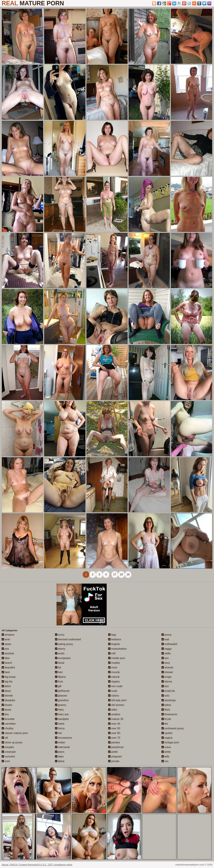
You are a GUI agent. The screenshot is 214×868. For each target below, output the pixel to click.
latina (60, 761)
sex (165, 658)
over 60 (114, 733)
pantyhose (116, 747)
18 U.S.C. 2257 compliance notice (55, 865)
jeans (60, 752)
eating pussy (64, 644)
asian (6, 644)
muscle (114, 672)
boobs (7, 705)
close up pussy (12, 742)
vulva (166, 747)
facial (60, 663)
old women (116, 705)
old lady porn (117, 700)
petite (113, 752)
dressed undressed (68, 639)
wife (165, 756)
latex (59, 756)
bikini (6, 686)
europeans (63, 658)
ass (5, 649)
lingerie (114, 644)
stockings (169, 700)
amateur (8, 635)
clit (5, 738)
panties (114, 742)
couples (8, 747)
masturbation (117, 649)
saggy (167, 649)
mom (113, 667)
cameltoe (9, 724)
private (114, 761)
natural (114, 677)
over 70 (114, 738)
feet (59, 672)
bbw (6, 658)
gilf (58, 686)
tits (165, 724)
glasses (61, 696)
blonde (7, 696)
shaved (167, 667)
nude (113, 691)
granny (61, 705)
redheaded (169, 644)
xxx (165, 761)
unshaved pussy (173, 728)
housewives (64, 738)
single (167, 677)
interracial (62, 747)
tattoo (166, 705)
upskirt (167, 733)
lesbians (115, 639)
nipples (114, 682)
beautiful (8, 667)
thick (166, 710)
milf (112, 653)
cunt (6, 761)
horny (60, 728)
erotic (60, 653)
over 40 (114, 724)
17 (115, 574)
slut (165, 686)
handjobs (62, 719)
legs (112, 635)
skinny (167, 682)
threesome (169, 714)
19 (128, 574)
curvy (60, 635)
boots (7, 710)
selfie (166, 653)
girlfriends (62, 691)
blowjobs (8, 700)
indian (60, 742)
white (166, 752)
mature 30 (116, 719)
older (113, 710)
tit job (166, 719)
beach (7, 663)
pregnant (115, 756)
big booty (9, 677)
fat (58, 667)
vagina (167, 738)
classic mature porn (15, 733)
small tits (168, 691)
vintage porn (170, 742)
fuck (59, 682)
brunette (8, 719)
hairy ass (62, 714)
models (114, 663)
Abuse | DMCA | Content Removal (19, 865)
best (6, 672)
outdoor (114, 714)
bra (5, 714)
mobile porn (117, 658)
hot (58, 733)
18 (121, 574)
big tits (7, 682)
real (165, 639)
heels (60, 724)
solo (166, 696)
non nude (115, 686)
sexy (166, 663)
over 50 (114, 728)
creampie (9, 752)
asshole (8, 653)
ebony (60, 649)
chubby (8, 728)
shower (167, 672)
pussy (167, 635)
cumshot (8, 756)
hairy (59, 710)
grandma (62, 700)
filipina (60, 677)
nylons (114, 696)
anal (6, 639)
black (6, 691)
